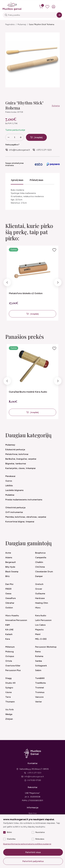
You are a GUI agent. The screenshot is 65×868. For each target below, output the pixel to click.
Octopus (10, 656)
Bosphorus (40, 553)
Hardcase (40, 598)
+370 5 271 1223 (44, 150)
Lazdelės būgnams (14, 490)
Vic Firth (9, 710)
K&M (8, 625)
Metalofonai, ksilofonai (17, 454)
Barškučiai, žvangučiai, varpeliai (21, 459)
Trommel (40, 688)
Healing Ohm (42, 603)
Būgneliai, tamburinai (16, 464)
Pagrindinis (10, 24)
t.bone (8, 692)
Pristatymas (36, 180)
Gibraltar (10, 603)
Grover (39, 589)
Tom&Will (40, 678)
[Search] (59, 15)
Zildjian (9, 719)
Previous (7, 283)
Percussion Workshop (46, 647)
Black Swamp (12, 572)
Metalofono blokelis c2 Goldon (26, 293)
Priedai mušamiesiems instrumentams (24, 500)
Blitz (7, 576)
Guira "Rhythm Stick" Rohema (42, 24)
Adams (9, 557)
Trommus (40, 692)
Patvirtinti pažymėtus (33, 861)
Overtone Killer (13, 666)
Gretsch (39, 584)
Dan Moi (9, 584)
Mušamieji (22, 24)
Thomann (10, 702)
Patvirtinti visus (33, 852)
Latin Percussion (43, 620)
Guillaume (40, 594)
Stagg (8, 678)
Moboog (9, 652)
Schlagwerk (41, 666)
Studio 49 (10, 683)
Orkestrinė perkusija (15, 507)
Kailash (9, 634)
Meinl (38, 634)
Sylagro (9, 688)
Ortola (9, 661)
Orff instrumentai (14, 512)
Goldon (9, 608)
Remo (38, 652)
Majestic (39, 630)
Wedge (9, 714)
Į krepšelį (38, 137)
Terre (8, 697)
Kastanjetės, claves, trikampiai (20, 468)
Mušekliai (10, 495)
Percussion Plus (13, 670)
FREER (8, 589)
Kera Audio (41, 615)
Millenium (10, 647)
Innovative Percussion (16, 620)
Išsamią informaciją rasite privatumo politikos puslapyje (27, 844)
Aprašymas (17, 180)
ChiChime (40, 567)
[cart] (41, 7)
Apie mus (33, 813)
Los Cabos (40, 625)
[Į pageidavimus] (54, 250)
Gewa (8, 594)
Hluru (38, 608)
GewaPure (10, 598)
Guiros (9, 481)
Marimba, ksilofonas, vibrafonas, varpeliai (26, 517)
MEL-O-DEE (41, 639)
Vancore (39, 697)
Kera (8, 639)
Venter (39, 702)
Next (58, 283)
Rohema (56, 106)
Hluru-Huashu (12, 615)
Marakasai (10, 476)
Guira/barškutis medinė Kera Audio (28, 392)
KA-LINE (9, 630)
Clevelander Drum (44, 572)
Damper (39, 576)
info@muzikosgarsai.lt (19, 150)
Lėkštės (9, 486)
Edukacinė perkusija (15, 449)
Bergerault (11, 562)
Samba (39, 661)
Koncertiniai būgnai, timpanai (20, 522)
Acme (8, 553)
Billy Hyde (10, 567)
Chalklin (39, 562)
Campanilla (41, 557)
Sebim (38, 670)
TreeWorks (41, 683)
